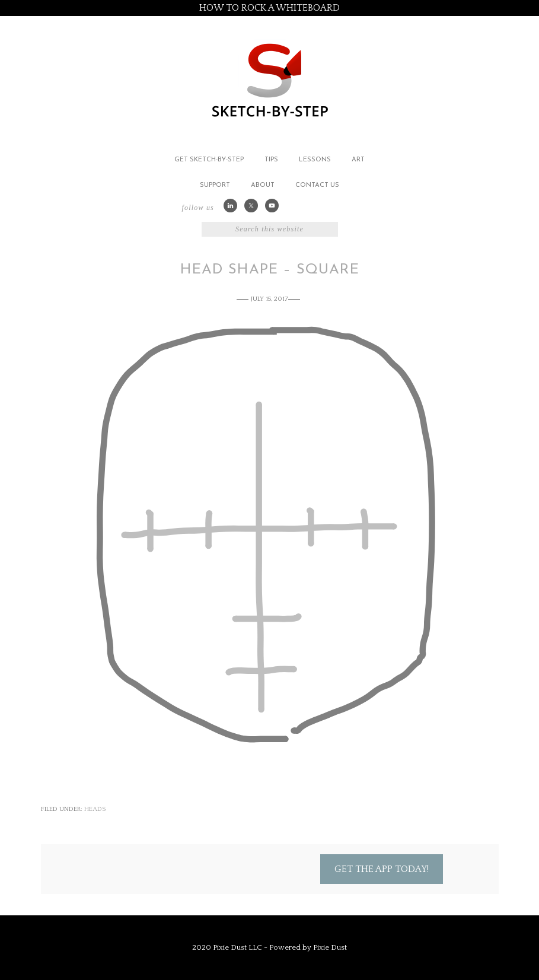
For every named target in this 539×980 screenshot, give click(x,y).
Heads (95, 809)
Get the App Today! (382, 869)
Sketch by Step (270, 79)
